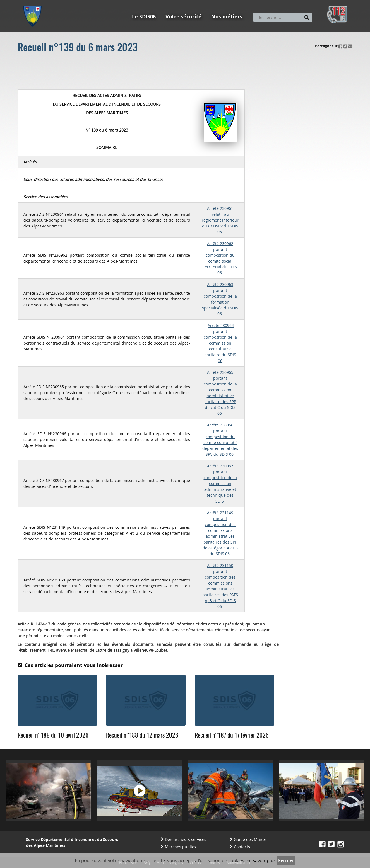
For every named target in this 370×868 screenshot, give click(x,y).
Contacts (242, 847)
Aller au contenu (64, 3)
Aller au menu (34, 3)
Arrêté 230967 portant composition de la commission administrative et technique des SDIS (220, 483)
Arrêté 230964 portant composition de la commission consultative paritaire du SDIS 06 (220, 343)
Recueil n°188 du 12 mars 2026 (142, 736)
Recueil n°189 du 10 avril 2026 (53, 736)
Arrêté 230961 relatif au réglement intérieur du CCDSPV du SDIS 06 (220, 220)
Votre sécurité (183, 17)
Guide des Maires (250, 839)
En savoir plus (261, 860)
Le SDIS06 (144, 17)
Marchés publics (180, 847)
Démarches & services (186, 839)
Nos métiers (227, 17)
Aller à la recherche (98, 3)
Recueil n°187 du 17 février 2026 (232, 736)
